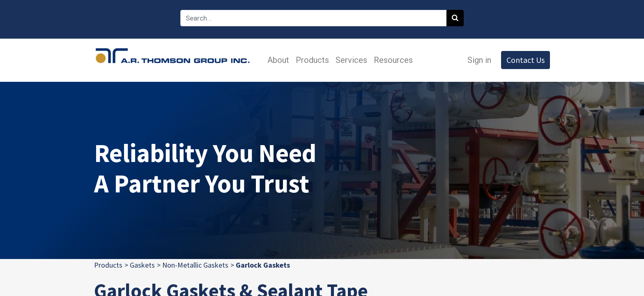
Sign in (479, 60)
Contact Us (526, 60)
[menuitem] (278, 60)
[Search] (455, 18)
